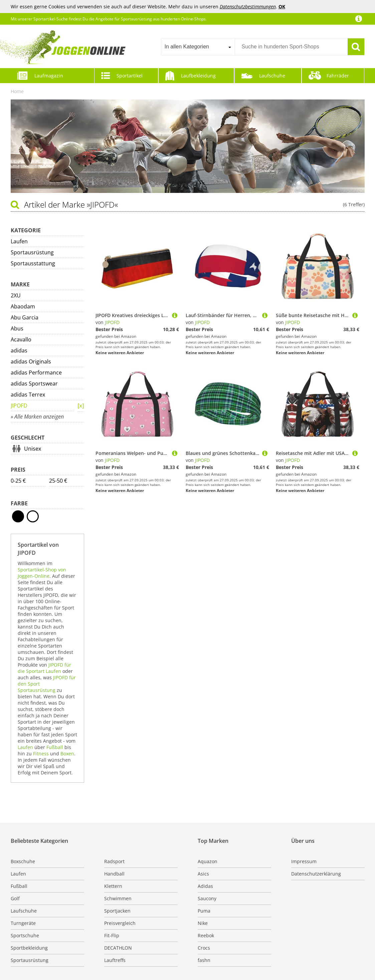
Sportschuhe (25, 935)
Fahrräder (338, 76)
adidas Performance (36, 373)
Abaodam (23, 306)
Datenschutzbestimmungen (248, 7)
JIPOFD (19, 406)
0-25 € (18, 481)
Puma (204, 911)
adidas (19, 350)
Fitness (41, 754)
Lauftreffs (115, 960)
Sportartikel (130, 76)
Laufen (19, 241)
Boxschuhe (23, 861)
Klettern (113, 886)
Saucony (207, 898)
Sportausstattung (33, 263)
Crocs (204, 948)
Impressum (304, 861)
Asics (203, 874)
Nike (203, 923)
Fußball (55, 747)
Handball (114, 874)
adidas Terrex (28, 395)
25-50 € (58, 481)
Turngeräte (23, 923)
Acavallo (21, 339)
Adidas (205, 886)
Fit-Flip (112, 935)
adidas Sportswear (34, 384)
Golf (15, 898)
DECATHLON (118, 948)
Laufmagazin (49, 76)
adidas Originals (31, 361)
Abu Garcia (25, 317)
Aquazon (208, 861)
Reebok (206, 935)
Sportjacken (117, 911)
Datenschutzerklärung (316, 874)
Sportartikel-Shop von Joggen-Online (42, 573)
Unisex (33, 449)
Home (17, 91)
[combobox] (198, 47)
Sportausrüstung (32, 252)
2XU (16, 295)
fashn (204, 960)
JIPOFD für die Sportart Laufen (44, 668)
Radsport (114, 861)
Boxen (67, 754)
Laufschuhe (272, 76)
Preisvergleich (120, 923)
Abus (17, 328)
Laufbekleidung (198, 76)
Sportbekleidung (29, 948)
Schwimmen (118, 898)
